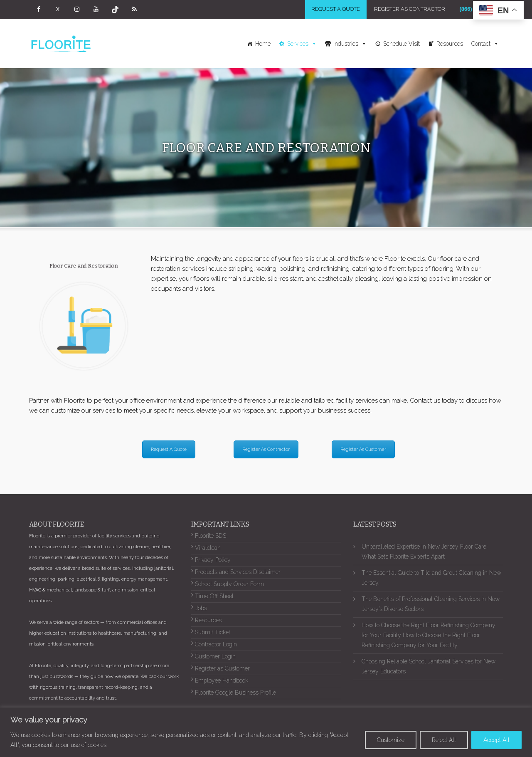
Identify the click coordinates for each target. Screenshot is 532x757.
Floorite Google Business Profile (235, 694)
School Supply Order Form (229, 585)
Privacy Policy (213, 561)
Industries (350, 45)
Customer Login (215, 658)
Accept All (496, 740)
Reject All (444, 740)
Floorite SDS (211, 537)
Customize (391, 740)
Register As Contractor (408, 10)
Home (263, 45)
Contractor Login (216, 646)
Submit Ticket (213, 633)
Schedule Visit (401, 45)
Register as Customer (222, 670)
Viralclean (208, 549)
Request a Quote (334, 10)
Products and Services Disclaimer (238, 573)
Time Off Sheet (214, 597)
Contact (485, 45)
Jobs (201, 609)
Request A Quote (169, 450)
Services (302, 45)
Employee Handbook (222, 682)
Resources (450, 45)
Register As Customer (363, 450)
